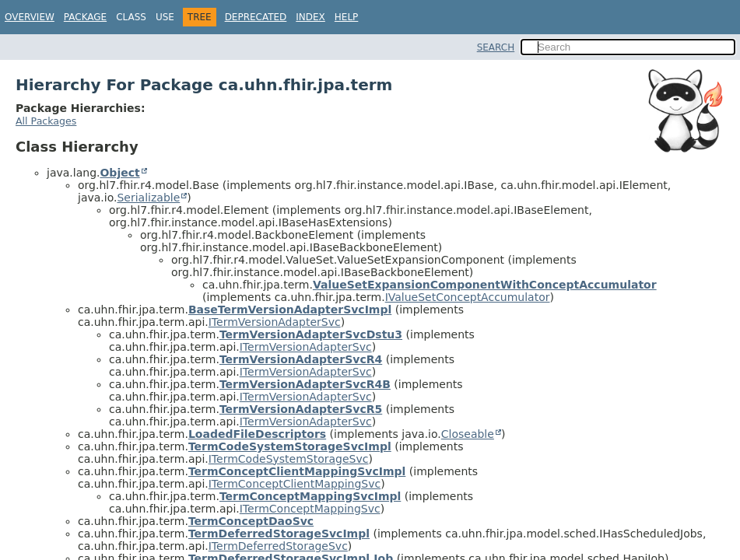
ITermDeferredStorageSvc (278, 546)
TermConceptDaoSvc (251, 521)
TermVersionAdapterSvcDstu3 (311, 334)
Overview (30, 17)
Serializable (148, 198)
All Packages (46, 121)
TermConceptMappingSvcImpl (310, 496)
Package (85, 17)
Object (119, 173)
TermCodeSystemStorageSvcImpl (290, 446)
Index (310, 17)
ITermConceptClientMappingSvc (295, 484)
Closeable (468, 434)
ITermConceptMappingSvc (310, 509)
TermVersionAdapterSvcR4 (301, 359)
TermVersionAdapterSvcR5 (301, 409)
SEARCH (496, 47)
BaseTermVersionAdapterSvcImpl (290, 310)
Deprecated (256, 17)
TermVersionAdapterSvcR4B (305, 384)
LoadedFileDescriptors (257, 434)
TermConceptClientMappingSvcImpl (297, 471)
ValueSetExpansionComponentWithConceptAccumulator (485, 285)
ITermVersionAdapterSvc (275, 322)
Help (347, 17)
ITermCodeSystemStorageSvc (289, 459)
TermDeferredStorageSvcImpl (279, 534)
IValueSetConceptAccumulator (468, 297)
